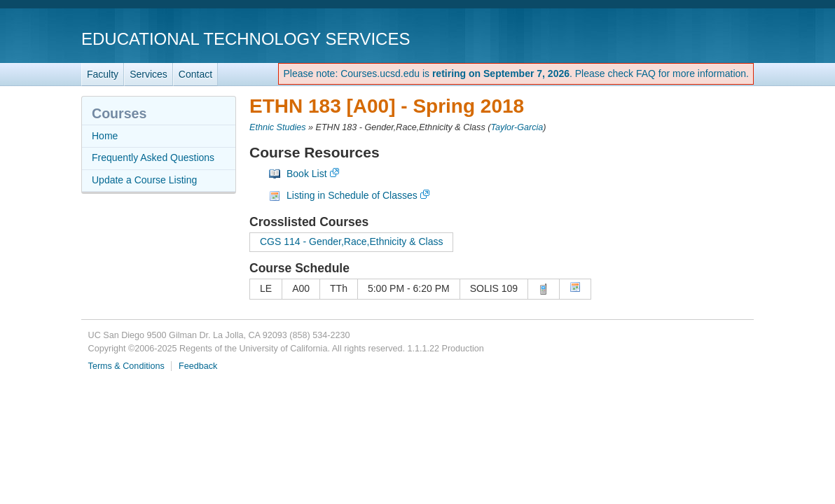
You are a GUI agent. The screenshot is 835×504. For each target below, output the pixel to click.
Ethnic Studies (278, 127)
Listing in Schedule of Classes (352, 195)
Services (149, 74)
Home (105, 136)
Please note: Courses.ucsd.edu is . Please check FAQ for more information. (516, 73)
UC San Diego (674, 38)
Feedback (198, 366)
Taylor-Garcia (517, 127)
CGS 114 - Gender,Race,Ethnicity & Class (351, 241)
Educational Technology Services (246, 39)
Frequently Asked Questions (153, 157)
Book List (307, 174)
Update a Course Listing (144, 180)
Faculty (103, 74)
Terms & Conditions (126, 366)
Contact (195, 74)
